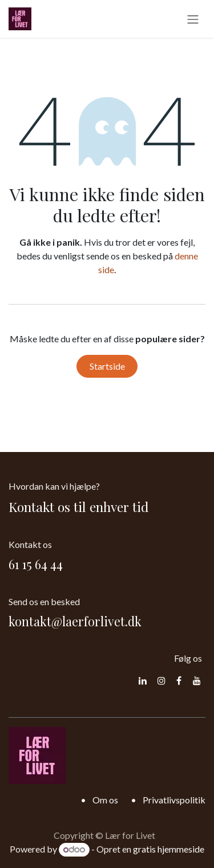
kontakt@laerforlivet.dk (75, 621)
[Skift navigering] (193, 19)
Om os (105, 800)
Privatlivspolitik (174, 800)
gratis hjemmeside (169, 849)
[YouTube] (197, 681)
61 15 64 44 (36, 564)
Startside (107, 366)
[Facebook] (179, 681)
